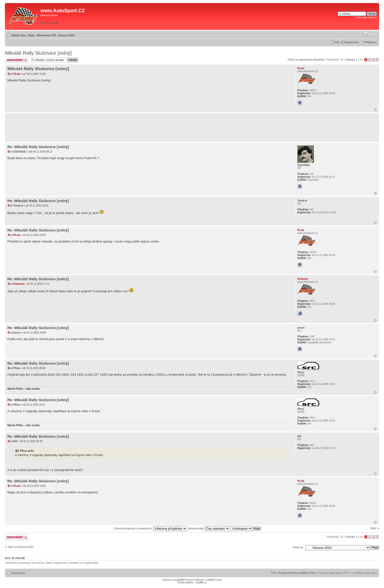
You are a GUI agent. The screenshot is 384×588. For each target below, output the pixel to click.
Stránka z (354, 60)
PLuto (17, 74)
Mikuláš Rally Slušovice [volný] (38, 53)
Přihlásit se (370, 42)
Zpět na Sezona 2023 (21, 547)
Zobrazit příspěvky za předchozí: (150, 528)
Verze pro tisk (366, 34)
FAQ (336, 42)
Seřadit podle (209, 528)
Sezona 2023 (66, 35)
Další (373, 528)
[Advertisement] (268, 16)
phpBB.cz (201, 582)
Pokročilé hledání (366, 17)
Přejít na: (298, 547)
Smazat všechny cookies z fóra (297, 573)
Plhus (17, 368)
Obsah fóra (19, 35)
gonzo (17, 333)
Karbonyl (19, 284)
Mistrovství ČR (46, 35)
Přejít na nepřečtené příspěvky (306, 60)
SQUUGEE (20, 152)
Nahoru (375, 110)
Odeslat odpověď (17, 60)
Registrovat (351, 42)
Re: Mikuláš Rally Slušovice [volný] (38, 147)
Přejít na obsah (49, 23)
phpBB (180, 580)
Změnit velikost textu (373, 34)
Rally (31, 35)
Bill (15, 441)
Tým (273, 573)
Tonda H (18, 206)
